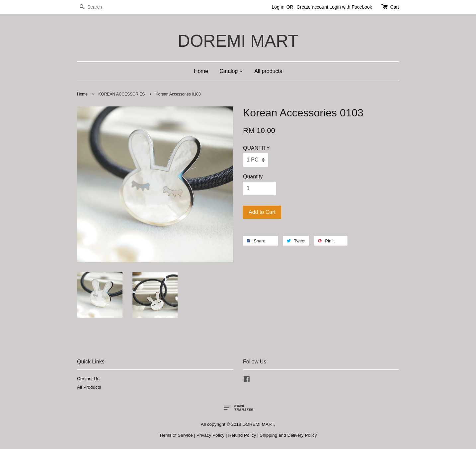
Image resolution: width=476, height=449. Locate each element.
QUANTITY (256, 148)
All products (268, 71)
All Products (89, 387)
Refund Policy (242, 435)
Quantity (253, 177)
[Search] (97, 7)
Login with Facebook (351, 7)
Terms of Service (176, 435)
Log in (278, 7)
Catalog (231, 71)
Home (201, 71)
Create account (313, 7)
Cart (395, 7)
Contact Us (88, 379)
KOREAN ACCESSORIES (121, 94)
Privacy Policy (211, 435)
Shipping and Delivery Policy (288, 435)
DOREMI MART (238, 41)
